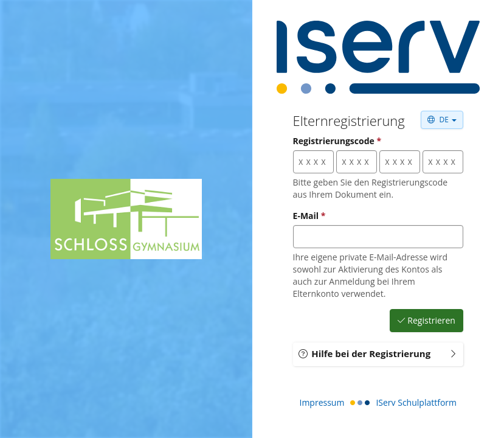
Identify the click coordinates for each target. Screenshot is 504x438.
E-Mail (309, 216)
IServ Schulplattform (416, 402)
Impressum (322, 402)
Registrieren (426, 321)
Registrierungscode (337, 141)
